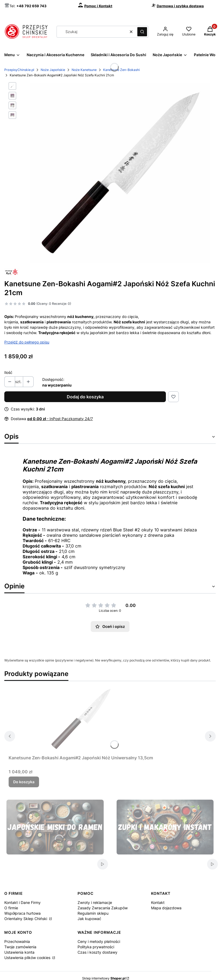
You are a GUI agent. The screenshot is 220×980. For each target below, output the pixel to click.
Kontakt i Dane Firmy (22, 902)
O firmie (11, 908)
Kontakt (158, 902)
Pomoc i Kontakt (98, 6)
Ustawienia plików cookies (28, 958)
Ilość (8, 372)
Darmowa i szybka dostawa (180, 6)
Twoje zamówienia (20, 947)
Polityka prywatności (96, 947)
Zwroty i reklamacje (95, 902)
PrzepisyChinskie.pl (19, 70)
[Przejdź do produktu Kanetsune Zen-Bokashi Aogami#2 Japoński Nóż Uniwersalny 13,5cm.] (81, 719)
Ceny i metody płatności (99, 941)
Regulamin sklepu (93, 913)
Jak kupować (89, 919)
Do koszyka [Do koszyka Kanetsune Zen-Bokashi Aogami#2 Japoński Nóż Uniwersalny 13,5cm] (24, 782)
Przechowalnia (17, 941)
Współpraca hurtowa (22, 913)
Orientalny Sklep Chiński (26, 919)
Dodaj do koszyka (85, 397)
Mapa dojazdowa (166, 908)
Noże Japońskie (53, 70)
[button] (142, 32)
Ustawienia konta (19, 952)
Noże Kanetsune (84, 70)
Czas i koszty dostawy (97, 952)
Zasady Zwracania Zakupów (103, 908)
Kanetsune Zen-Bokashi (121, 70)
